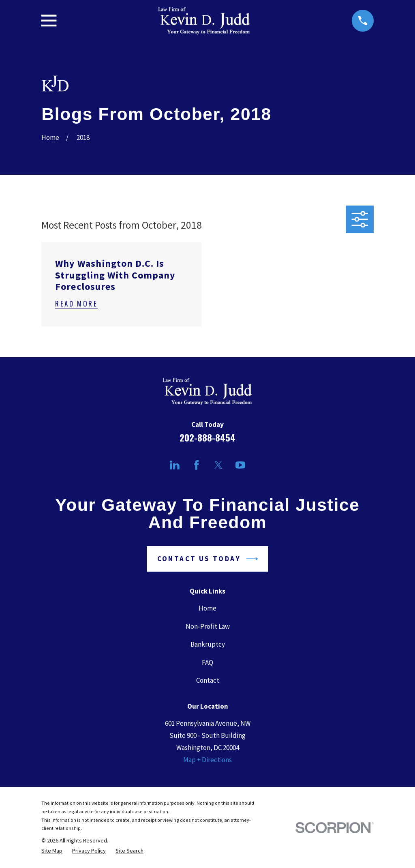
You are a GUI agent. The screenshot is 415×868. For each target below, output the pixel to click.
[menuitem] (52, 851)
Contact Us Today (208, 559)
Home (207, 608)
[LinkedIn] (175, 465)
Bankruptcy (208, 644)
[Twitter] (218, 465)
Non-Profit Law (208, 626)
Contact (208, 680)
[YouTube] (240, 465)
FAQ (207, 662)
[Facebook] (197, 465)
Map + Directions (207, 760)
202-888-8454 (207, 437)
